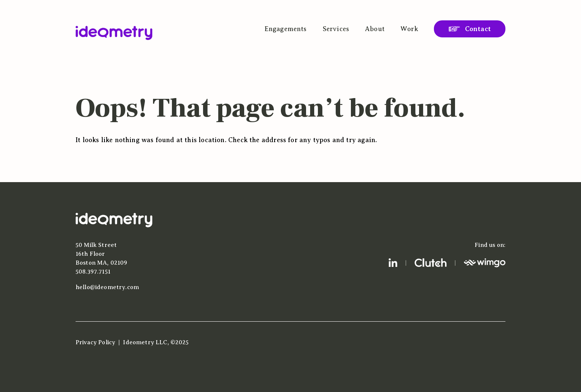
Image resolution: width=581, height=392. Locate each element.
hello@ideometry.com (107, 287)
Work (409, 29)
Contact (478, 29)
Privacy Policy (95, 342)
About (375, 29)
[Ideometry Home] (114, 33)
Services (336, 29)
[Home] (114, 225)
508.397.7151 (93, 272)
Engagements (286, 29)
